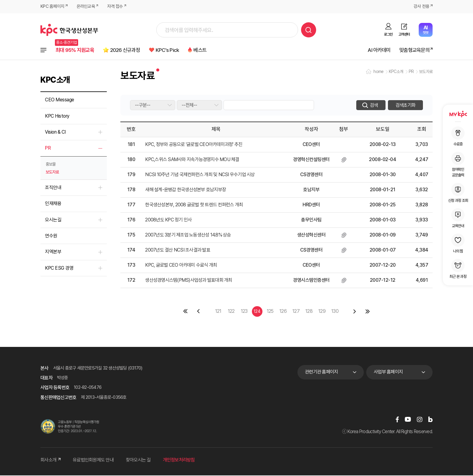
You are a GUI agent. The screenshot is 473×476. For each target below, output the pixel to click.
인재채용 (53, 204)
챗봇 (425, 30)
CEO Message (60, 101)
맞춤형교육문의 (413, 50)
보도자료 (52, 173)
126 (283, 312)
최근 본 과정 (458, 269)
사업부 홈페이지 (388, 373)
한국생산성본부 (69, 30)
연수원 (51, 236)
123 (244, 312)
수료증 (458, 136)
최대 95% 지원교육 (76, 50)
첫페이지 (186, 312)
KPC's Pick (176, 50)
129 (322, 312)
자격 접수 (115, 7)
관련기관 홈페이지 (321, 373)
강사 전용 (421, 7)
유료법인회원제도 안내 (93, 460)
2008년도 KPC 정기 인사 (168, 221)
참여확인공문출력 (458, 164)
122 (231, 312)
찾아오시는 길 (138, 460)
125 (270, 312)
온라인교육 (86, 7)
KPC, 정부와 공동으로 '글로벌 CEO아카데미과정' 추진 (194, 145)
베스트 (210, 50)
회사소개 (51, 460)
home (378, 72)
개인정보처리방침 (179, 460)
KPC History (57, 117)
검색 (309, 30)
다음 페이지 (355, 312)
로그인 (388, 34)
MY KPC (458, 114)
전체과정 (43, 50)
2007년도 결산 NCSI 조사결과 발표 (178, 251)
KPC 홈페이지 (52, 7)
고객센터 (404, 34)
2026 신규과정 (130, 50)
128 (309, 312)
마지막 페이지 (368, 312)
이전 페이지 (199, 312)
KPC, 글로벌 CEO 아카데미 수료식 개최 (181, 266)
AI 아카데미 (376, 50)
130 (335, 312)
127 (296, 312)
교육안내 (458, 218)
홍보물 (51, 165)
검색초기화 (405, 106)
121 (218, 312)
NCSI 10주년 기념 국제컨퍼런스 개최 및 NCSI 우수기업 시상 (200, 175)
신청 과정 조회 (458, 193)
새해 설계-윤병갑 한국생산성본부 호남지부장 (186, 190)
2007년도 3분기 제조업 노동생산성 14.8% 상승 (188, 236)
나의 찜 (458, 243)
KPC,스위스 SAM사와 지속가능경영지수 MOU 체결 (192, 160)
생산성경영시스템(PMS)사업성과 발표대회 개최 (189, 281)
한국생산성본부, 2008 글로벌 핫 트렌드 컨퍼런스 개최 (194, 206)
